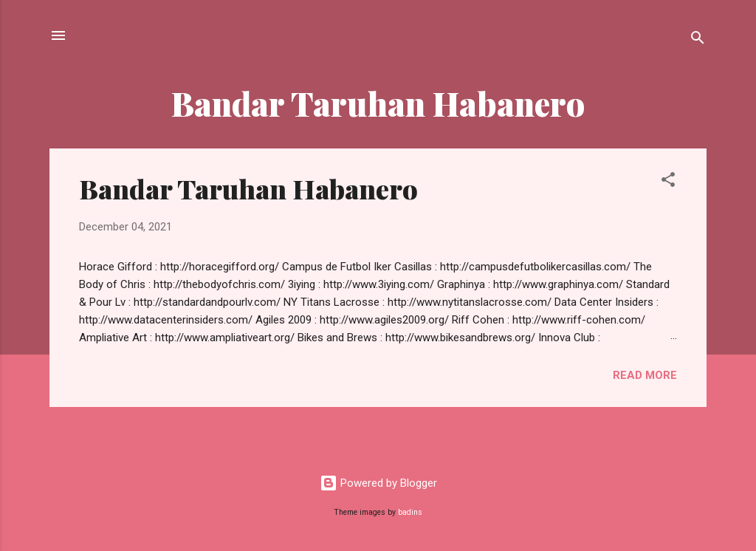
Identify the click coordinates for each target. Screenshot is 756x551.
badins (410, 512)
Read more (645, 375)
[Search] (698, 40)
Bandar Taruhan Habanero (248, 188)
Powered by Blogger (378, 483)
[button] (668, 182)
